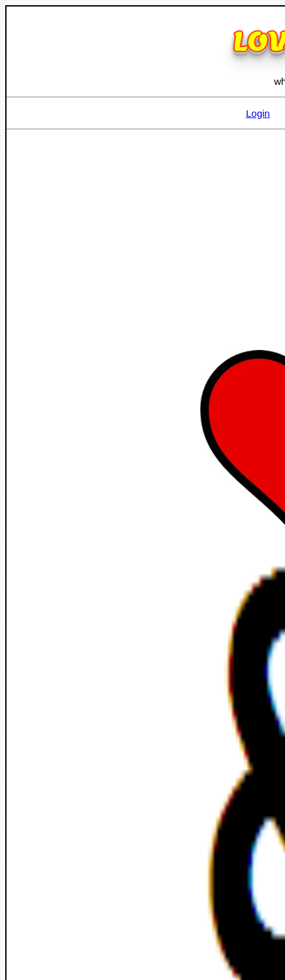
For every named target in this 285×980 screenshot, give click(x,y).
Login (258, 113)
